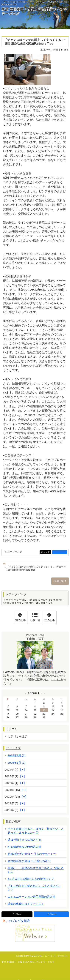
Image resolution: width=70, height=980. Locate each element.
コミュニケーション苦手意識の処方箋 (31, 897)
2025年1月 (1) (17, 763)
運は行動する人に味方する (24, 840)
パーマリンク (14, 552)
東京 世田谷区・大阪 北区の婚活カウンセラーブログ (34, 11)
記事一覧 (35, 620)
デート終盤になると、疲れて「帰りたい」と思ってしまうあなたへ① (36, 831)
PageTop (59, 581)
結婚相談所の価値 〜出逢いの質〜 (29, 861)
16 (44, 710)
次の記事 (50, 616)
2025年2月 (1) (17, 755)
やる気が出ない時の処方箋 (24, 847)
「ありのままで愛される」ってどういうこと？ (34, 888)
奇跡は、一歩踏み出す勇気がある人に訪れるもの (36, 870)
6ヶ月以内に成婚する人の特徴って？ (31, 879)
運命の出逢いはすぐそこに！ (26, 904)
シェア (47, 552)
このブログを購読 (18, 921)
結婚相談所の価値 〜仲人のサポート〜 (32, 854)
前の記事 (21, 616)
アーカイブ (13, 748)
